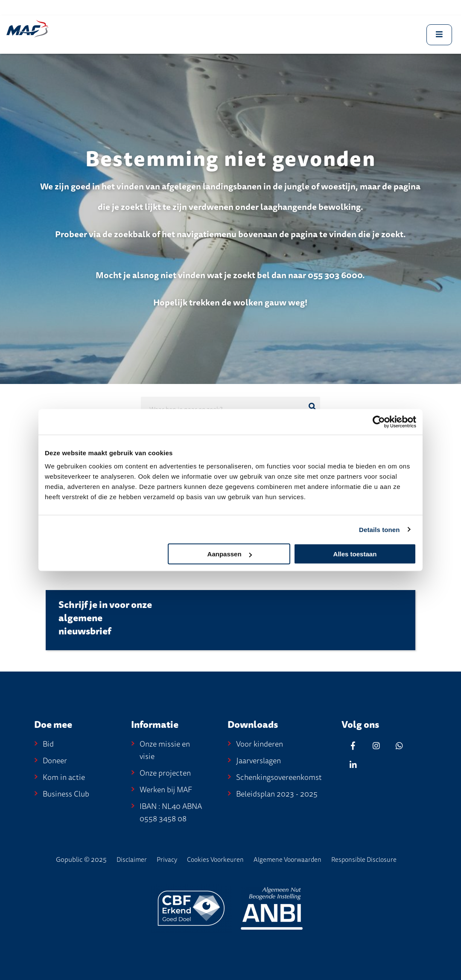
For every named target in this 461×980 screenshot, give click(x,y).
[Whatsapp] (399, 746)
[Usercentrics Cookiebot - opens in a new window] (379, 422)
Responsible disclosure (364, 860)
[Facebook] (353, 746)
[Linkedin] (353, 765)
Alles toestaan (355, 554)
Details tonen (379, 529)
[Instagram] (376, 746)
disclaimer (132, 860)
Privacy (167, 860)
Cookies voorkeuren (215, 860)
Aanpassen (230, 554)
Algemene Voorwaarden (287, 860)
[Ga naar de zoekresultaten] (312, 407)
